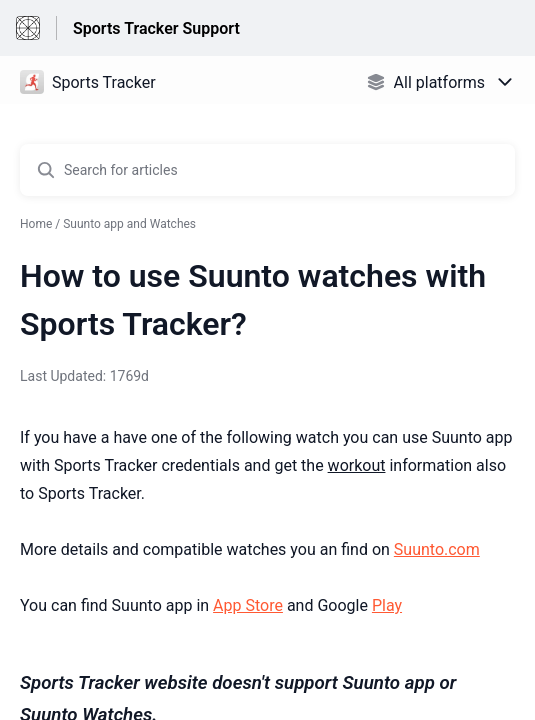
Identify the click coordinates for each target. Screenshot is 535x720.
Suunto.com (437, 549)
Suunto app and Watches (129, 224)
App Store (248, 605)
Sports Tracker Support (156, 28)
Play (387, 605)
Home (36, 224)
